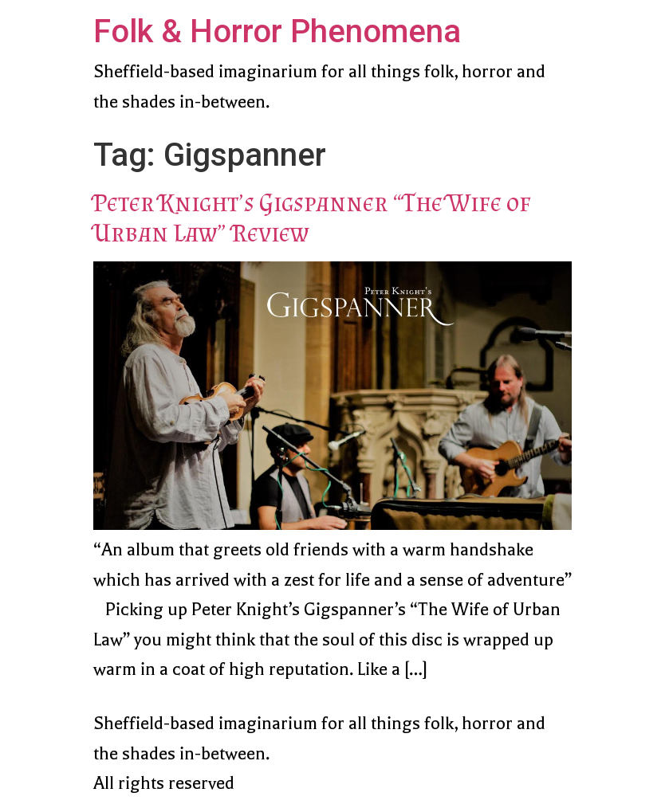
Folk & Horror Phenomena (277, 31)
